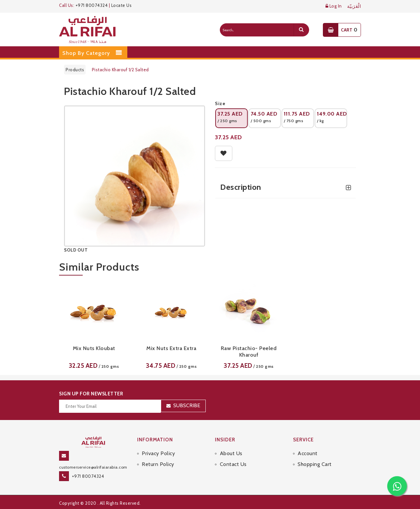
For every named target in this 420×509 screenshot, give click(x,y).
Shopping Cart (315, 464)
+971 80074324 (92, 5)
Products (75, 70)
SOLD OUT (76, 250)
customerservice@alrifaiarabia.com (93, 467)
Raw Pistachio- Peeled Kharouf (249, 352)
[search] (301, 30)
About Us (231, 453)
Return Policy (158, 464)
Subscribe (187, 405)
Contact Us (233, 464)
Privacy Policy (158, 453)
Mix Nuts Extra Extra (171, 348)
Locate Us (122, 5)
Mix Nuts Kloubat (94, 348)
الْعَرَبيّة (354, 6)
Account (308, 453)
